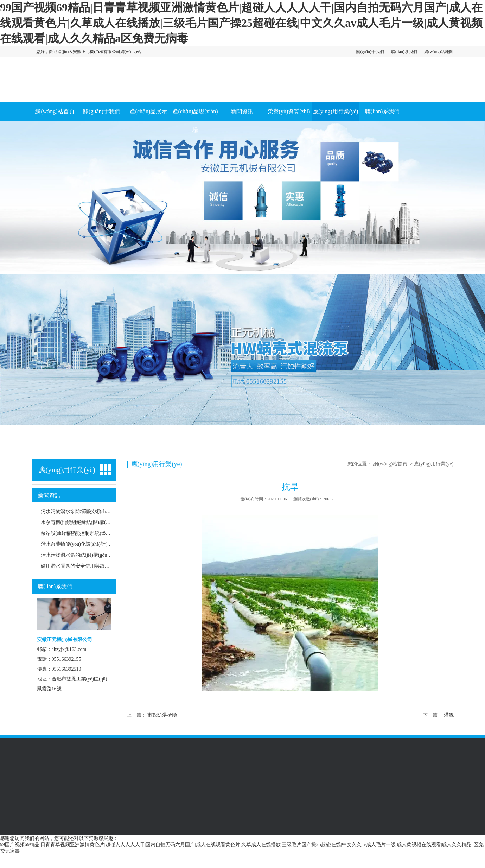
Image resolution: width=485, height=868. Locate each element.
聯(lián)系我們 (404, 52)
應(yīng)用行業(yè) (336, 111)
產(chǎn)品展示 (149, 111)
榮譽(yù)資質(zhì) (289, 111)
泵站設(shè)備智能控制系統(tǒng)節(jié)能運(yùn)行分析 (101, 533)
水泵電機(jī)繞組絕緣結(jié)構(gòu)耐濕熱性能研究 (95, 522)
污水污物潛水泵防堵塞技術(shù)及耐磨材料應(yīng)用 (99, 511)
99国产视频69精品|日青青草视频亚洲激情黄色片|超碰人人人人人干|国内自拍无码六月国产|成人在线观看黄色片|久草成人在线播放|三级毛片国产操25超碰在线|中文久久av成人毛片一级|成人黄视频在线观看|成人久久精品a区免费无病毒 (241, 23)
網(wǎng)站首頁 (55, 111)
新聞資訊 (242, 111)
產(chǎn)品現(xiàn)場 (195, 121)
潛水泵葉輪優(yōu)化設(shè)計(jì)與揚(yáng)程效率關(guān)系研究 (111, 544)
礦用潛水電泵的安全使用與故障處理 (80, 566)
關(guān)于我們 (370, 52)
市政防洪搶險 (162, 715)
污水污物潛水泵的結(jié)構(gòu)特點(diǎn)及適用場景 (98, 555)
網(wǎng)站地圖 (439, 52)
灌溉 (449, 715)
